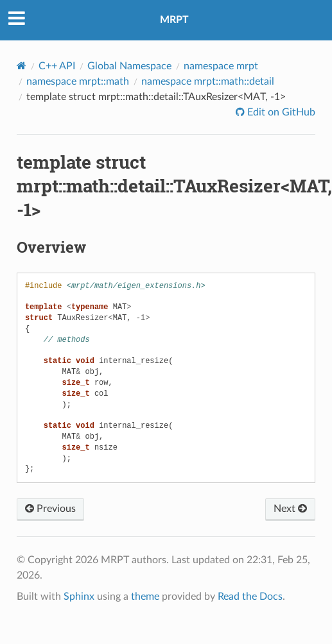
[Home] (22, 66)
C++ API (57, 66)
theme (145, 597)
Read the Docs (250, 597)
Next (290, 509)
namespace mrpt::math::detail (208, 81)
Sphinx (79, 597)
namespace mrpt (221, 66)
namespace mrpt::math (78, 81)
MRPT (174, 20)
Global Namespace (129, 66)
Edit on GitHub (280, 112)
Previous (50, 509)
